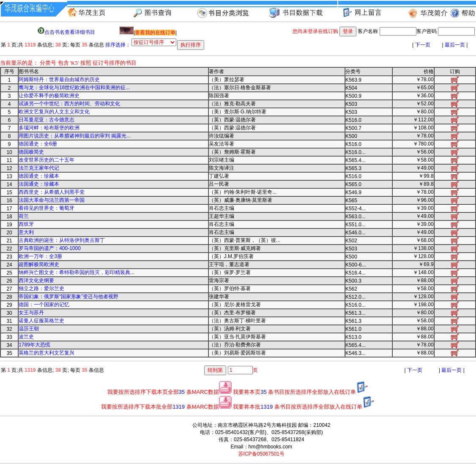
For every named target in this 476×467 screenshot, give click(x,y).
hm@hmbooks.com (271, 447)
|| (148, 33)
